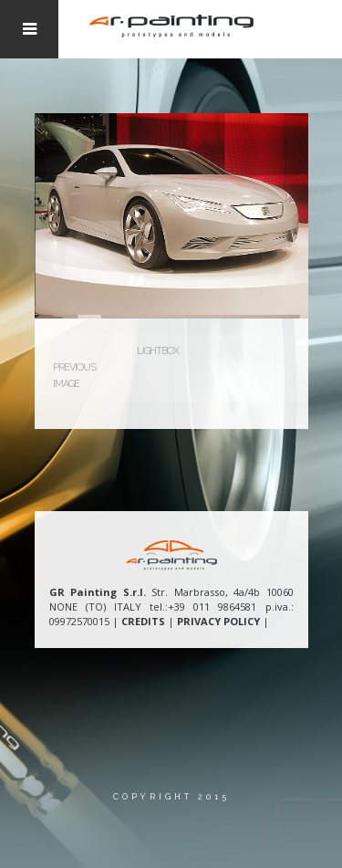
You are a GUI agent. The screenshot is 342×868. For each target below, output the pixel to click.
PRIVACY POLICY (218, 621)
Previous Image (74, 376)
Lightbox (158, 351)
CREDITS (143, 621)
